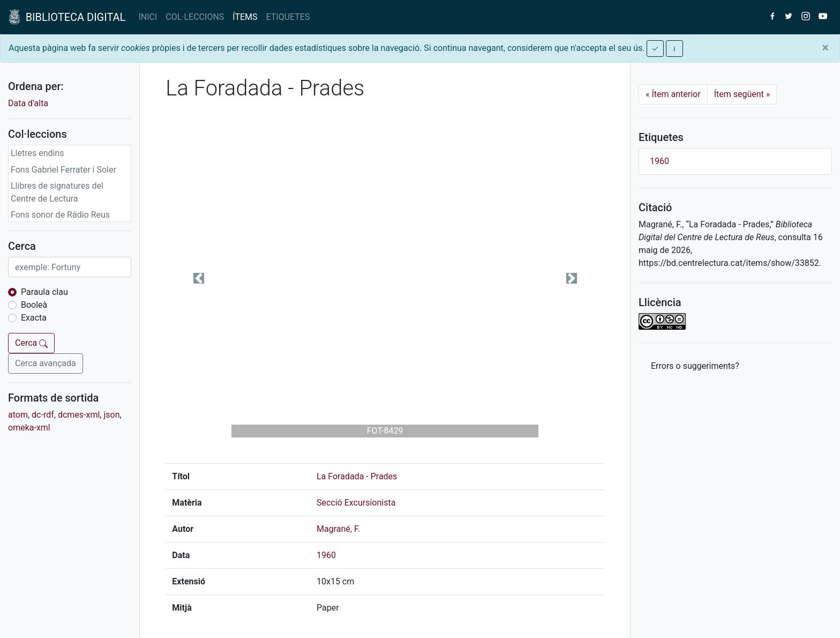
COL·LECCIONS (195, 17)
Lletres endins (37, 153)
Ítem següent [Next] (742, 94)
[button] (198, 278)
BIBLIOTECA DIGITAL (67, 17)
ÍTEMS (245, 17)
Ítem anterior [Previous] (673, 94)
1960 (326, 555)
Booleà (34, 305)
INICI (148, 17)
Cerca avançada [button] (46, 363)
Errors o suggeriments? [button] (695, 366)
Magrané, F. (338, 529)
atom (18, 415)
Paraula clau (44, 292)
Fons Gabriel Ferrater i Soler (63, 170)
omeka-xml (29, 428)
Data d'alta (28, 103)
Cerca (31, 343)
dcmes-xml (79, 415)
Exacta (34, 318)
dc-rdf (43, 415)
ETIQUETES (288, 17)
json (111, 415)
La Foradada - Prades (357, 476)
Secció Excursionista (356, 503)
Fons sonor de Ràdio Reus (60, 215)
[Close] (825, 48)
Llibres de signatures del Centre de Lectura (57, 192)
